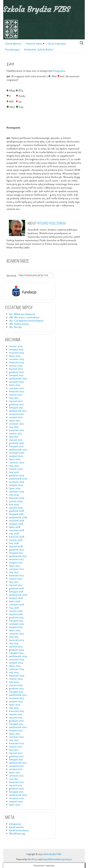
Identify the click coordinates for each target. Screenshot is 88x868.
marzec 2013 (16, 714)
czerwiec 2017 (16, 569)
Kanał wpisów (17, 827)
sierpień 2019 (16, 485)
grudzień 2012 (16, 721)
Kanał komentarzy (19, 830)
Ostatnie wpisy (34, 44)
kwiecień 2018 (17, 537)
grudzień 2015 (16, 617)
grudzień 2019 (16, 475)
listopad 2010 (16, 792)
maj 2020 (14, 466)
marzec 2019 (16, 501)
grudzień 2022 (16, 372)
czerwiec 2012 (16, 737)
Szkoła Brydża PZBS (37, 9)
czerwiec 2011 (16, 776)
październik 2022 (18, 378)
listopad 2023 (16, 349)
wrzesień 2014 (17, 659)
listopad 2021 (16, 408)
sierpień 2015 (16, 627)
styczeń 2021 (16, 440)
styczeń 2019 (16, 508)
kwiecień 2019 (17, 498)
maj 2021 (14, 427)
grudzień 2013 (16, 688)
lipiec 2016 (15, 601)
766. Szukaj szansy (19, 324)
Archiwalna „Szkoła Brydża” (39, 49)
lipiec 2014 (15, 666)
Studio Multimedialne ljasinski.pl (57, 859)
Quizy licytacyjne (57, 44)
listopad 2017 (16, 553)
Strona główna (13, 44)
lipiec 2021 (15, 420)
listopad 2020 (16, 446)
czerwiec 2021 (16, 424)
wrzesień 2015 (16, 624)
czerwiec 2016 (17, 604)
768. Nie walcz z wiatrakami (24, 317)
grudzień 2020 (17, 443)
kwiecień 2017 (17, 575)
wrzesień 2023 (16, 353)
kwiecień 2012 (17, 743)
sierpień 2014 (16, 663)
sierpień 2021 (16, 417)
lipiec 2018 (15, 527)
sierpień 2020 (16, 456)
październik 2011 (18, 763)
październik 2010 (18, 795)
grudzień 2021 (16, 404)
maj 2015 (14, 637)
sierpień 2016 (16, 598)
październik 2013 (18, 695)
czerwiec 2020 (17, 462)
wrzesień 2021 (16, 414)
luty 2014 (14, 682)
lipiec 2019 (15, 488)
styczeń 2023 (16, 369)
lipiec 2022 (15, 385)
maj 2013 (14, 708)
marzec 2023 (16, 366)
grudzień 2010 (17, 788)
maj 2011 (14, 779)
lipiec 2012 (15, 734)
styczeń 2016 (16, 614)
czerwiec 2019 (17, 491)
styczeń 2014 (16, 685)
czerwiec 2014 (17, 669)
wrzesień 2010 (17, 798)
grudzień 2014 (16, 650)
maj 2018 (14, 533)
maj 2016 (14, 608)
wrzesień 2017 (16, 559)
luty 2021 (14, 437)
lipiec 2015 (15, 630)
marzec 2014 (16, 679)
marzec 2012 (16, 747)
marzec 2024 (16, 346)
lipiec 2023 (15, 356)
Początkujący (12, 49)
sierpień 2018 (16, 524)
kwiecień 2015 (16, 640)
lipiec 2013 (15, 705)
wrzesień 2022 (17, 382)
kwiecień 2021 (17, 430)
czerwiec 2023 (16, 359)
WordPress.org (17, 834)
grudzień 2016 (16, 588)
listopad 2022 (16, 375)
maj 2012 (14, 740)
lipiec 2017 (15, 566)
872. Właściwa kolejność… (23, 314)
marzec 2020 (16, 469)
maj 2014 (14, 672)
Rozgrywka (59, 71)
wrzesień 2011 (16, 766)
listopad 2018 (16, 514)
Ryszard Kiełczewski (52, 223)
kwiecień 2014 (17, 675)
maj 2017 (14, 572)
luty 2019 (14, 504)
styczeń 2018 (16, 546)
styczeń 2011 (16, 785)
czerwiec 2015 (16, 634)
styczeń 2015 (16, 646)
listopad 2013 (16, 692)
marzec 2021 (16, 433)
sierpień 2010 (16, 801)
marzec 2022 (16, 395)
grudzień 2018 (16, 511)
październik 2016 (18, 595)
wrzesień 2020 (17, 453)
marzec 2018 (16, 540)
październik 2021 (18, 411)
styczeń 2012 (16, 753)
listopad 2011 (16, 759)
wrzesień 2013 (16, 698)
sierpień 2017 (16, 562)
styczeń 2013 (16, 717)
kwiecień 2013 (16, 711)
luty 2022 (14, 398)
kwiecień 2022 (17, 391)
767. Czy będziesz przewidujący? (26, 321)
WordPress (32, 859)
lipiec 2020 (15, 459)
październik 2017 (18, 556)
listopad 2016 (16, 592)
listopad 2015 (16, 621)
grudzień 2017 (16, 550)
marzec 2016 (16, 611)
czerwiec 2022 (17, 388)
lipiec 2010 (15, 805)
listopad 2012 (16, 724)
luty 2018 (14, 543)
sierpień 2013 (16, 701)
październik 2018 (18, 517)
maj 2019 (14, 495)
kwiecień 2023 (17, 362)
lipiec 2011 (15, 772)
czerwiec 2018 (17, 530)
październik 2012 (18, 727)
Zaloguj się (15, 824)
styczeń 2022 (16, 401)
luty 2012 (14, 750)
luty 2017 (14, 582)
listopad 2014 (16, 653)
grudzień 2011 (16, 756)
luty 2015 (14, 643)
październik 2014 (18, 656)
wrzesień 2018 (17, 521)
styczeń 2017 (16, 585)
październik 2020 (18, 449)
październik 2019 (18, 479)
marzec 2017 (16, 579)
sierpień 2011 (16, 769)
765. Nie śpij (15, 327)
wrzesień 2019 (17, 482)
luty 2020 (14, 472)
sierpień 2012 (16, 730)
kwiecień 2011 (16, 782)
